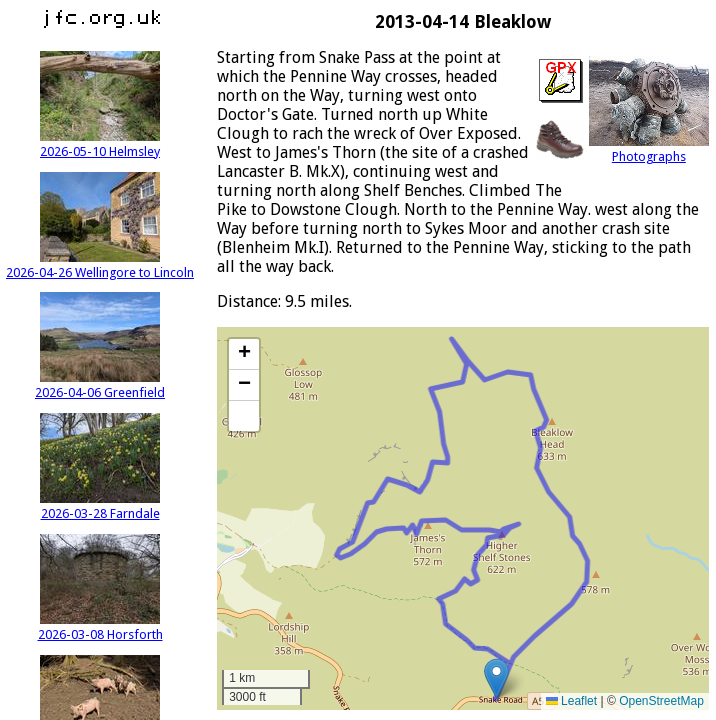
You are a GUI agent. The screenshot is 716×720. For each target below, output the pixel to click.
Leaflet (571, 701)
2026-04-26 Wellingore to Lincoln (100, 265)
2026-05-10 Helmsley (100, 144)
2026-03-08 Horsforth (100, 627)
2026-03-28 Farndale (100, 506)
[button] (496, 678)
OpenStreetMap (661, 701)
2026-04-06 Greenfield (100, 385)
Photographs (649, 149)
